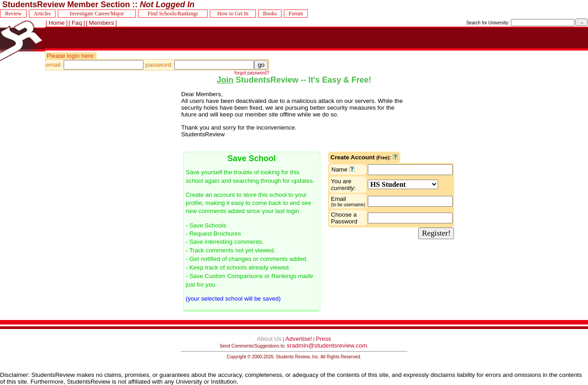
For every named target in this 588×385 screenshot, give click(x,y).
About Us (269, 339)
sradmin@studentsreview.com (327, 346)
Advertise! (299, 339)
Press (324, 339)
